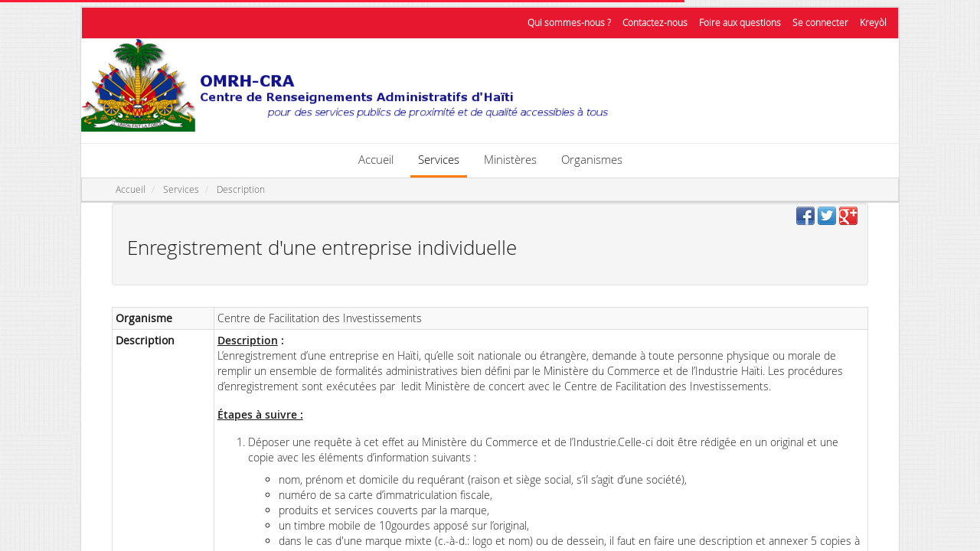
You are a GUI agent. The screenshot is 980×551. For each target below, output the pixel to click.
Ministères (510, 159)
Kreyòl (873, 23)
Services (439, 159)
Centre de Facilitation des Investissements (320, 318)
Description (241, 189)
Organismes (592, 159)
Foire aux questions (740, 23)
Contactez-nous (655, 23)
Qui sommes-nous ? (569, 23)
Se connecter (820, 23)
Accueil (376, 159)
